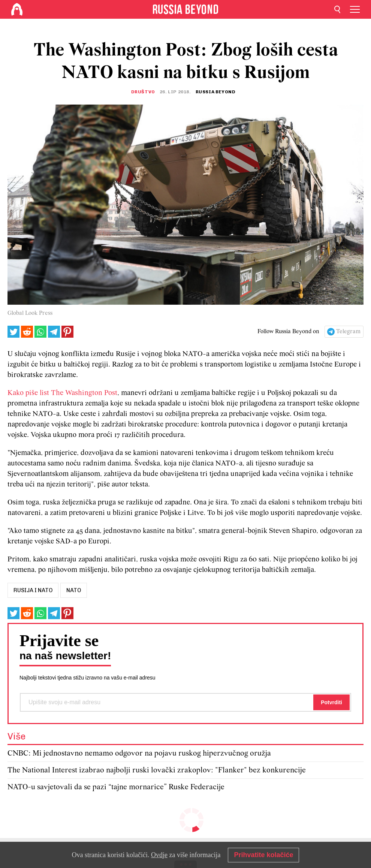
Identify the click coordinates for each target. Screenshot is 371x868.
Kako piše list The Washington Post (62, 393)
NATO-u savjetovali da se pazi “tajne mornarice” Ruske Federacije (116, 787)
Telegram (348, 332)
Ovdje (159, 855)
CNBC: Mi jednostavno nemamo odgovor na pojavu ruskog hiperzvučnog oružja (139, 754)
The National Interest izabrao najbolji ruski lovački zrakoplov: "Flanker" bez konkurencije (157, 770)
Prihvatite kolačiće (263, 855)
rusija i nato (33, 590)
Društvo (143, 92)
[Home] (17, 9)
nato (74, 590)
